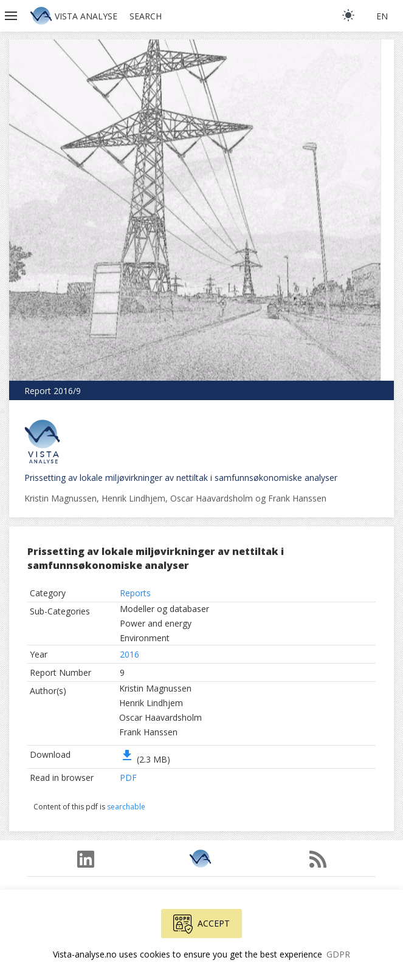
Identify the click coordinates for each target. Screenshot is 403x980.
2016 (129, 654)
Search (146, 16)
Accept (201, 924)
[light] (348, 15)
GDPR (338, 954)
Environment (145, 638)
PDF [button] (128, 778)
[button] (12, 16)
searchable (126, 807)
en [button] (382, 16)
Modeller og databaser (164, 609)
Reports (135, 593)
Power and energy (156, 623)
